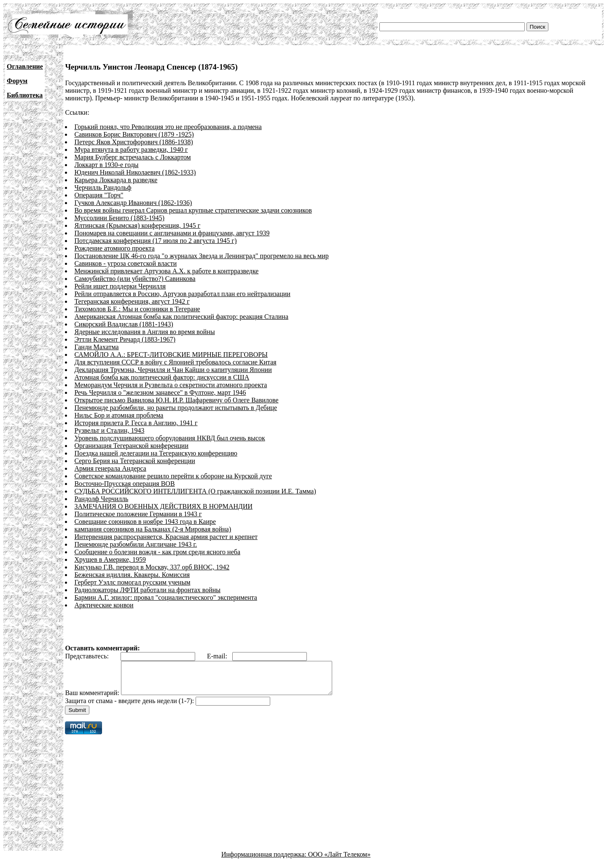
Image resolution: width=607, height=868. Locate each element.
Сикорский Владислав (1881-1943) (124, 324)
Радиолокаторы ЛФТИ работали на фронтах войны (147, 590)
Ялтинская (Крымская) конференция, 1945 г (137, 225)
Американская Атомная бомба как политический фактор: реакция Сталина (181, 317)
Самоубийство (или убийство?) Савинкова (135, 279)
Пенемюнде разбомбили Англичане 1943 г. (136, 544)
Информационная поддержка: (265, 861)
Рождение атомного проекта (114, 248)
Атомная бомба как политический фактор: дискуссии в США (162, 377)
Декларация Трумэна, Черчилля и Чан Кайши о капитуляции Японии (173, 370)
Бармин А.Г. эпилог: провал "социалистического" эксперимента (166, 597)
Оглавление (25, 66)
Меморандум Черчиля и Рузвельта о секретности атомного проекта (171, 385)
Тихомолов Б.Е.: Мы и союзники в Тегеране (137, 309)
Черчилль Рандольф (103, 187)
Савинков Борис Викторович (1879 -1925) (134, 134)
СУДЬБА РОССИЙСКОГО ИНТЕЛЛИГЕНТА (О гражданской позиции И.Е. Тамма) (195, 491)
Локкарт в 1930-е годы (106, 165)
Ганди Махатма (96, 347)
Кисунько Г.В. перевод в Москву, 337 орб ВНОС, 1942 (152, 567)
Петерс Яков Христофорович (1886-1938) (134, 142)
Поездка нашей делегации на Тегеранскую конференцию (156, 453)
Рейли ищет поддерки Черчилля (120, 286)
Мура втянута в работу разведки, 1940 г (131, 150)
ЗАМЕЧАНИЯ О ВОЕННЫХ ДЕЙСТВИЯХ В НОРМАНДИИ (163, 506)
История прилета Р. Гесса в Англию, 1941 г (136, 423)
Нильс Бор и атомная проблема (119, 415)
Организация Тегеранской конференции (131, 446)
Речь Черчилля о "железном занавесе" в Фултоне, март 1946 (160, 392)
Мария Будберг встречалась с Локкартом (132, 157)
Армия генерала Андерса (110, 468)
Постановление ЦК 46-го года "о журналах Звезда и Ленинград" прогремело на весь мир (201, 256)
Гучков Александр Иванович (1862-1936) (133, 203)
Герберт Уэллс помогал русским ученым (132, 582)
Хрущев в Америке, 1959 (110, 559)
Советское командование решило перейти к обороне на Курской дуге (173, 476)
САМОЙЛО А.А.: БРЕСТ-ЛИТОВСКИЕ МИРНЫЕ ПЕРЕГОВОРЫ (171, 354)
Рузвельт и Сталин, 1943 (109, 430)
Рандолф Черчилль (101, 499)
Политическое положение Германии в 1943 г (138, 514)
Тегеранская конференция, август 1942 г (132, 301)
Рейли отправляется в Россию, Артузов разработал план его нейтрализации (182, 294)
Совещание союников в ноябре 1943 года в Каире (145, 522)
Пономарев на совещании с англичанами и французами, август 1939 (172, 233)
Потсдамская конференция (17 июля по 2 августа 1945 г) (155, 241)
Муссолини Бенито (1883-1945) (119, 218)
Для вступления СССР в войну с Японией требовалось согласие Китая (175, 362)
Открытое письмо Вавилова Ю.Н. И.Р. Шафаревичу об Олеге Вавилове (176, 400)
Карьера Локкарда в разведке (116, 180)
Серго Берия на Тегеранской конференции (134, 461)
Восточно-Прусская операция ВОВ (124, 484)
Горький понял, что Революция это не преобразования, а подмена (168, 127)
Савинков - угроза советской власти (125, 263)
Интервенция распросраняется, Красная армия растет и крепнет (166, 537)
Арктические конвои (104, 605)
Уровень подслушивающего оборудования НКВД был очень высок (169, 438)
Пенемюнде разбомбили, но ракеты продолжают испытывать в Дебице (176, 408)
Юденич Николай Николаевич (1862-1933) (135, 172)
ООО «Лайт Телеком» (339, 861)
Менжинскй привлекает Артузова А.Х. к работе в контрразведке (166, 271)
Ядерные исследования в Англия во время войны (144, 332)
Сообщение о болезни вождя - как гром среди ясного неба (157, 552)
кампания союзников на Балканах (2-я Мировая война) (153, 529)
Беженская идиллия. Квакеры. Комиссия (132, 575)
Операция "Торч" (99, 195)
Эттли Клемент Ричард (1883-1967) (125, 339)
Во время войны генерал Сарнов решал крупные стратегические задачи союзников (193, 210)
